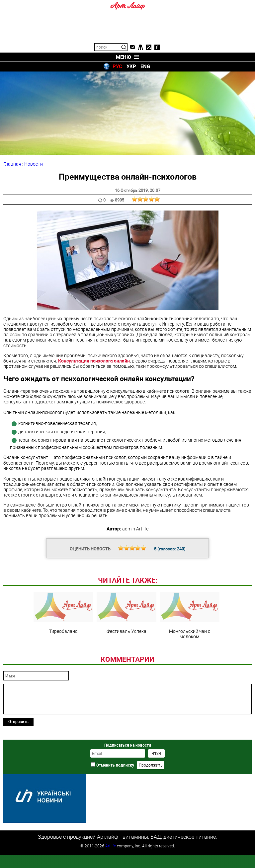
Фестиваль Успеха (127, 658)
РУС (117, 66)
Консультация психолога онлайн (94, 361)
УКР (131, 66)
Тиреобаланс (63, 658)
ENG (145, 66)
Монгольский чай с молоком (190, 661)
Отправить (18, 767)
